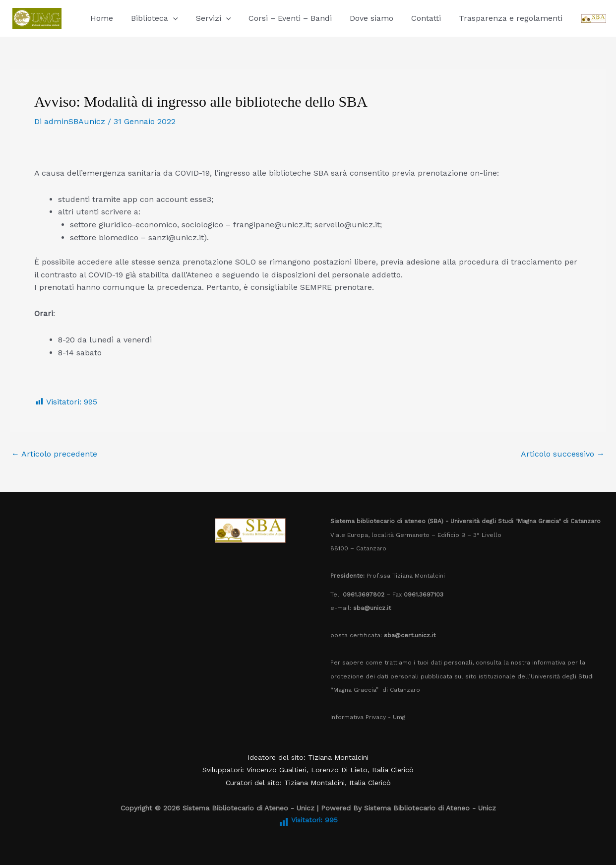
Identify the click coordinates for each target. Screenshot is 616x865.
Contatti (415, 18)
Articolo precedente (54, 454)
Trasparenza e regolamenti (498, 18)
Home (101, 18)
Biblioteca (152, 18)
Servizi (209, 18)
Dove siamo (363, 18)
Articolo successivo (563, 454)
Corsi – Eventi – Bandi (283, 18)
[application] (170, 18)
